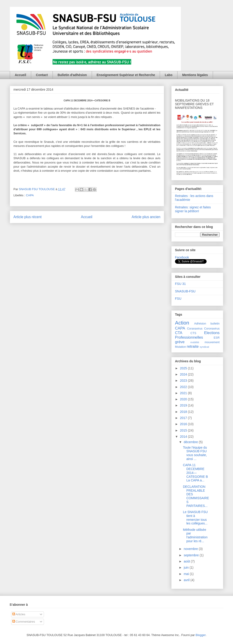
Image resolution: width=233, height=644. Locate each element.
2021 (184, 393)
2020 (184, 399)
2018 (184, 412)
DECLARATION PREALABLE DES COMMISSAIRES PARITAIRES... (196, 496)
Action (182, 323)
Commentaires (24, 622)
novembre (191, 549)
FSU (178, 299)
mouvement (212, 342)
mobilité (195, 342)
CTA (179, 333)
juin (187, 567)
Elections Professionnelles (197, 335)
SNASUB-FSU (185, 291)
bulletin (215, 324)
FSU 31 (180, 284)
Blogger (201, 635)
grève (180, 342)
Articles (19, 614)
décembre (191, 442)
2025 (184, 368)
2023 (184, 381)
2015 (184, 430)
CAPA (30, 195)
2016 (184, 424)
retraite (193, 346)
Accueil (20, 75)
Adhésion (200, 324)
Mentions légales (195, 75)
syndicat (204, 347)
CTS (193, 333)
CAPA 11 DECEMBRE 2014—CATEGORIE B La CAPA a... (195, 473)
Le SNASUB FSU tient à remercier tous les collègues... (195, 518)
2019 (184, 405)
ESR (217, 338)
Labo (168, 75)
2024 (184, 374)
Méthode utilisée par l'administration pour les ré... (195, 535)
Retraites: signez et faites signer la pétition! (193, 209)
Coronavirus (212, 329)
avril (187, 580)
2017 (184, 418)
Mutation (180, 347)
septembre (192, 555)
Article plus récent (28, 217)
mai (187, 574)
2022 (184, 387)
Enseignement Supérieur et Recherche (126, 75)
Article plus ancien (146, 217)
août (187, 561)
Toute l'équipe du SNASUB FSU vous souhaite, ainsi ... (195, 453)
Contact (42, 75)
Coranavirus (195, 329)
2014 (184, 437)
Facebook (182, 257)
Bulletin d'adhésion (72, 75)
